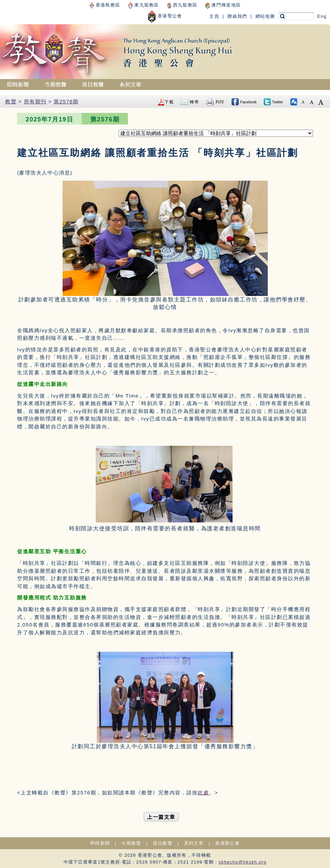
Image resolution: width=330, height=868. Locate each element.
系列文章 (194, 843)
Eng (322, 16)
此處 (203, 793)
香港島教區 (105, 5)
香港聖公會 (165, 16)
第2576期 (66, 101)
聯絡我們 (237, 16)
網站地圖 (265, 16)
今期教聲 (131, 843)
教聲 (11, 101)
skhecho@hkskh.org (242, 862)
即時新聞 (100, 843)
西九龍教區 (182, 5)
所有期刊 (35, 101)
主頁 (214, 16)
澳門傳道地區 (223, 5)
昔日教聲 (163, 843)
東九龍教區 (143, 5)
